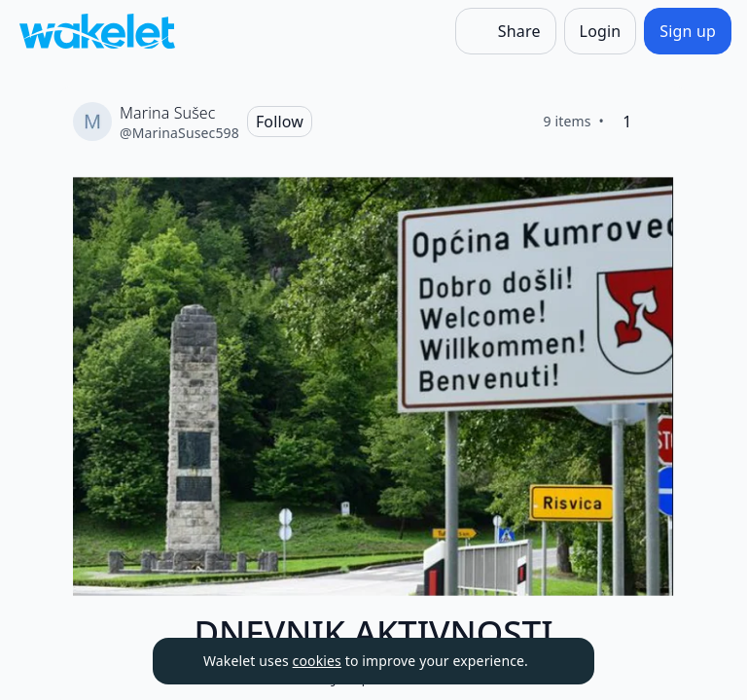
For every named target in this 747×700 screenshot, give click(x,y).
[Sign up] (688, 31)
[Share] (506, 31)
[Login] (601, 31)
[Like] (658, 122)
